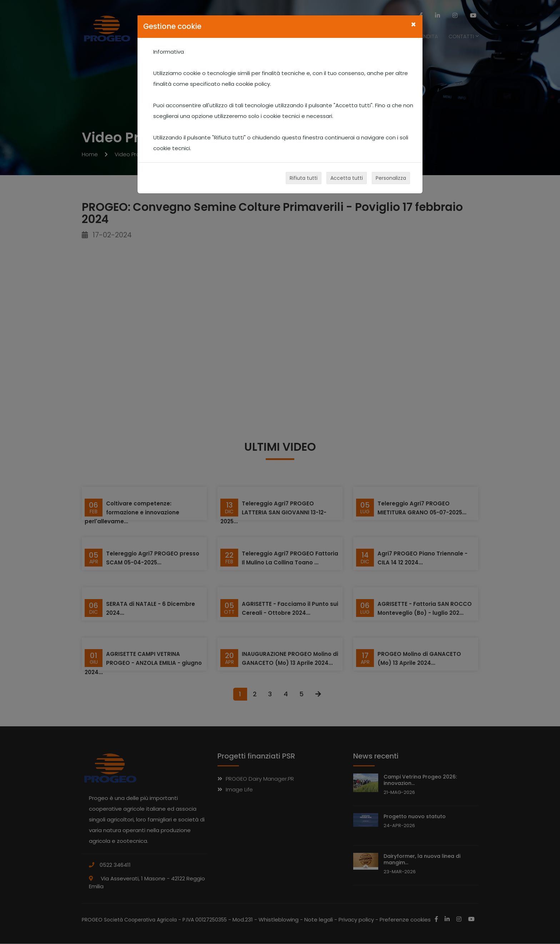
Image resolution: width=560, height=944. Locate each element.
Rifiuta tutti (304, 178)
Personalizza (391, 178)
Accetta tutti (347, 178)
